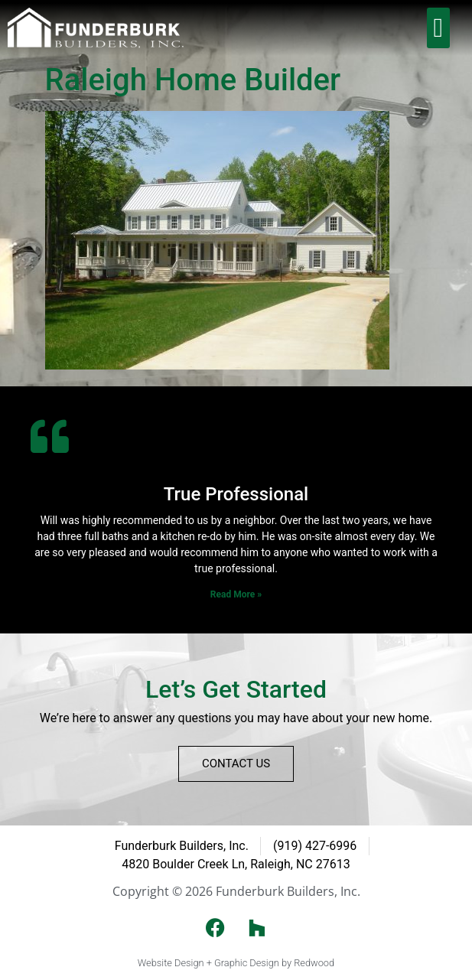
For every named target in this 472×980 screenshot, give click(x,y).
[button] (438, 28)
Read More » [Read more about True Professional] (236, 594)
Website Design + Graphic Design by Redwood (236, 963)
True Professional (236, 494)
